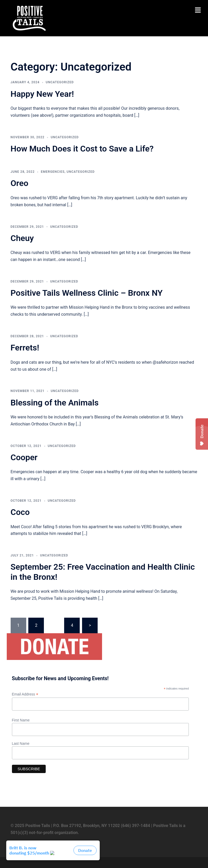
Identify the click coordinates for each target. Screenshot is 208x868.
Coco (20, 512)
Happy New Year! (42, 94)
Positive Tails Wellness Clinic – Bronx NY (87, 293)
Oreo (20, 183)
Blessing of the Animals (55, 403)
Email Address (25, 694)
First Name (21, 720)
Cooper (24, 457)
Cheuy (22, 238)
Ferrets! (25, 348)
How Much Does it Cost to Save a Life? (82, 149)
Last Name (21, 743)
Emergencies (53, 172)
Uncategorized (60, 82)
